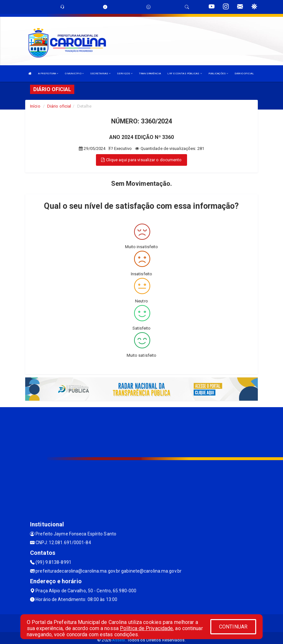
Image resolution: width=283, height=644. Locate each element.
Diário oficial (59, 106)
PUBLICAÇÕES (218, 74)
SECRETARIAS (100, 74)
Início (35, 106)
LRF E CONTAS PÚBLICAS (184, 74)
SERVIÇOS (125, 74)
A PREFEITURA (48, 74)
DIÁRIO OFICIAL (244, 74)
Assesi (119, 640)
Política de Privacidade (146, 628)
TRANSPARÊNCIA (150, 74)
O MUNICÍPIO (74, 74)
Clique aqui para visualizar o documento (141, 160)
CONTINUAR (233, 627)
